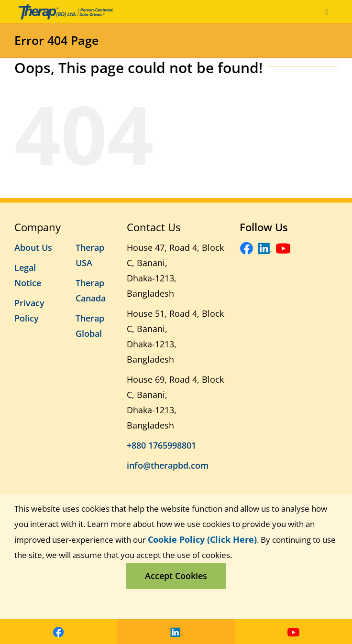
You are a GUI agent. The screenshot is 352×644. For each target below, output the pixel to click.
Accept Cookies (176, 576)
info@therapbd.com (168, 465)
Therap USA (90, 255)
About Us (33, 247)
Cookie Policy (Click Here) (202, 539)
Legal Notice (28, 275)
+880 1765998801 (161, 445)
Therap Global (90, 326)
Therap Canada (91, 290)
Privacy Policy (29, 311)
